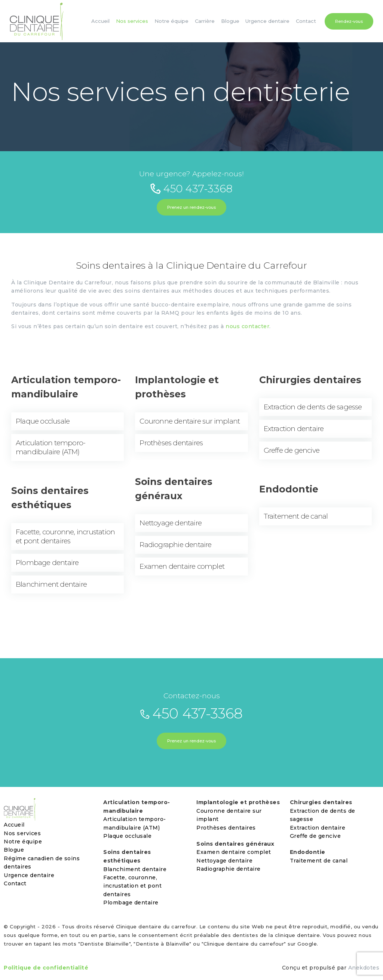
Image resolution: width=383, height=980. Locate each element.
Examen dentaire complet (182, 566)
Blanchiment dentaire (51, 584)
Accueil (14, 825)
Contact (15, 883)
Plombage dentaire (47, 563)
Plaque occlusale (43, 421)
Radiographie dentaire (175, 545)
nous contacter (247, 326)
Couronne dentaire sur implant (190, 421)
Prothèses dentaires (171, 443)
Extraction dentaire (294, 429)
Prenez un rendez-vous (191, 207)
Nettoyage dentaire (171, 523)
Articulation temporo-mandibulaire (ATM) (50, 447)
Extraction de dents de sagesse (313, 407)
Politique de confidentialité (46, 968)
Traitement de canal (296, 516)
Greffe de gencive (292, 450)
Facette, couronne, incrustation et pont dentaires (65, 536)
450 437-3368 (191, 189)
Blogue (14, 850)
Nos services (22, 833)
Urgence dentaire (29, 875)
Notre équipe (23, 842)
